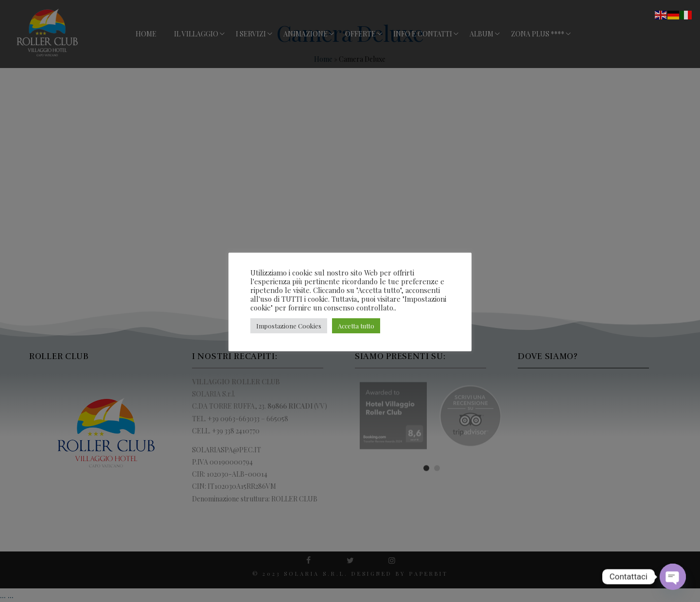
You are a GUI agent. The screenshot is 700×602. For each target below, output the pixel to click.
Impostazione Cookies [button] (289, 326)
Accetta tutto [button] (356, 326)
